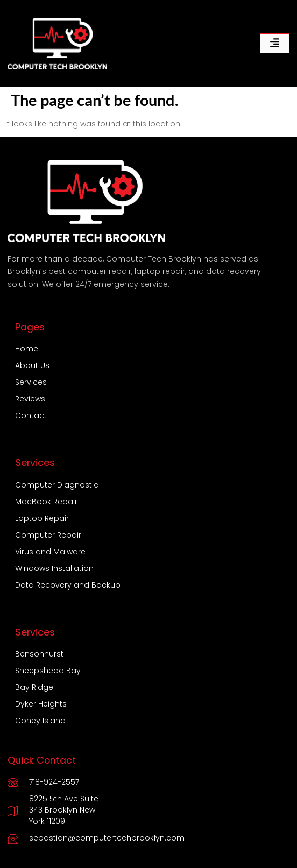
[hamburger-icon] (275, 43)
